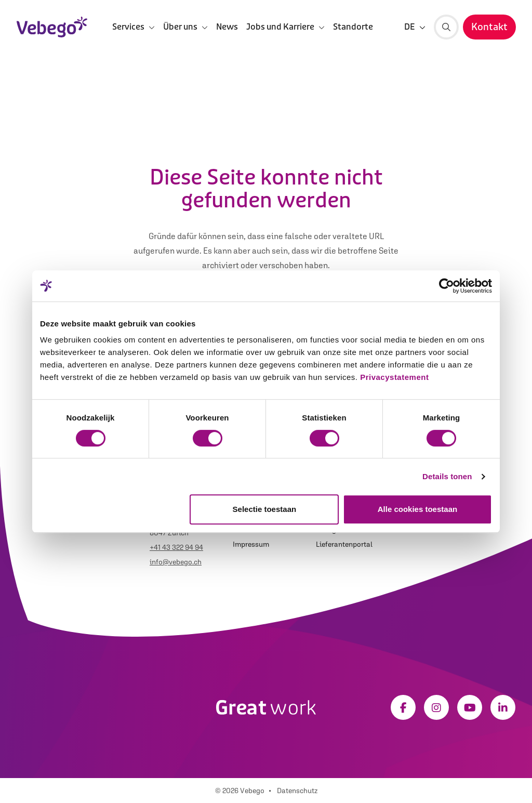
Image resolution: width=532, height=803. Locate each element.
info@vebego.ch (176, 562)
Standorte (353, 27)
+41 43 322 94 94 (176, 547)
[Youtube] (470, 707)
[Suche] (446, 27)
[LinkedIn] (503, 707)
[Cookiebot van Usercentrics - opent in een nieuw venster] (447, 286)
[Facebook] (403, 707)
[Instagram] (436, 707)
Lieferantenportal (344, 544)
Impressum (251, 544)
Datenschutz (297, 791)
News (227, 27)
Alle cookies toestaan (417, 509)
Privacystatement (394, 377)
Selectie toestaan (265, 509)
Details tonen (447, 476)
